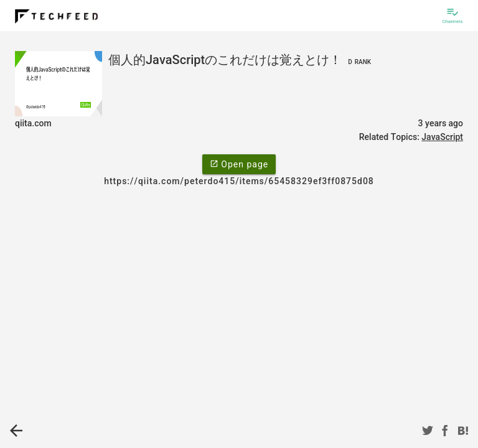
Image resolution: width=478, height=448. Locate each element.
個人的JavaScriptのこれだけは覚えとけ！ (241, 60)
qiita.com (33, 123)
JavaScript (442, 137)
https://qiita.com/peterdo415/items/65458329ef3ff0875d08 (239, 181)
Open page (239, 164)
